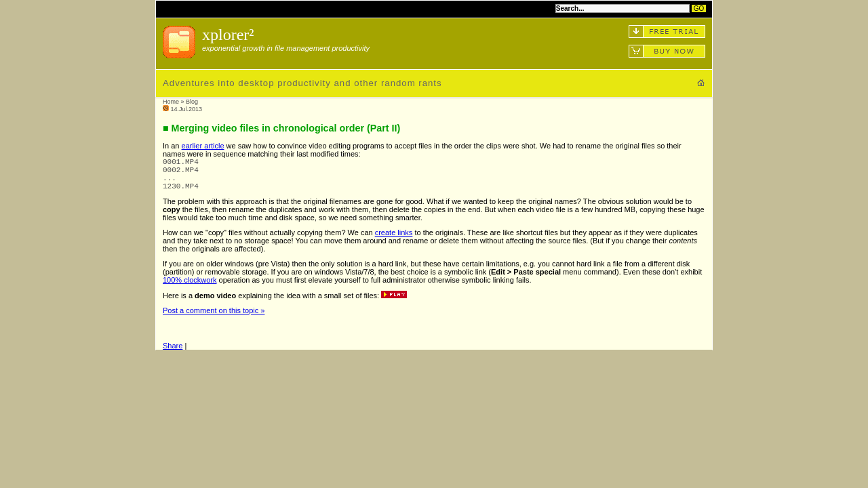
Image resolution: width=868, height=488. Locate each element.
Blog (192, 102)
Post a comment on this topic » (214, 319)
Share (173, 354)
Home (171, 102)
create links (394, 241)
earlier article (203, 146)
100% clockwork (190, 288)
